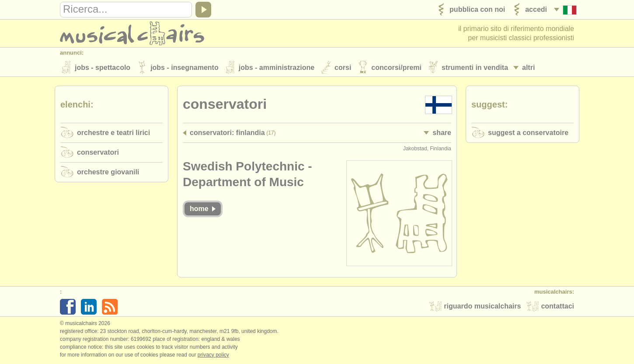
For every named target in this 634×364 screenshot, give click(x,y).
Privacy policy (213, 355)
